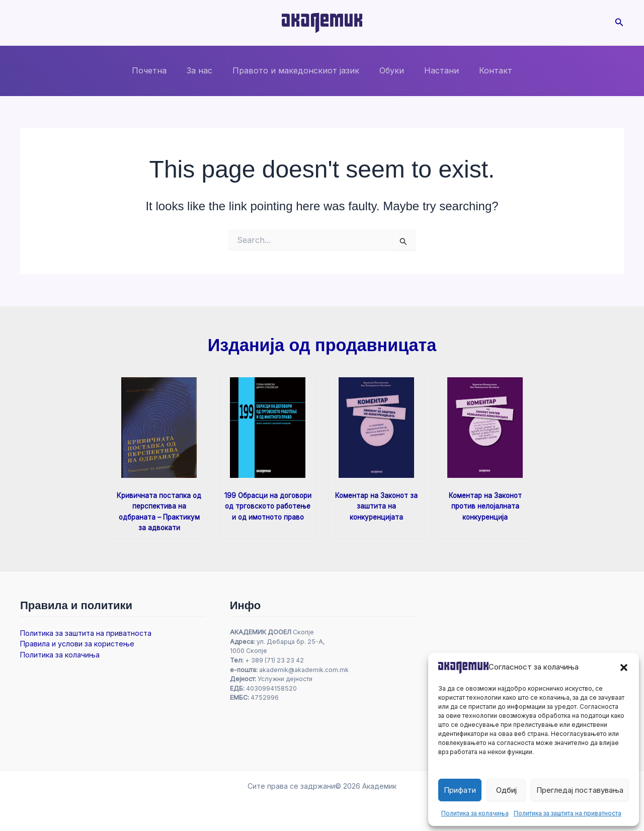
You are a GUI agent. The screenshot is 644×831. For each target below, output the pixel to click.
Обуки (390, 70)
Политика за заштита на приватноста (568, 813)
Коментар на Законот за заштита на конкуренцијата (377, 506)
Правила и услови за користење (77, 644)
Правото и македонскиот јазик (298, 70)
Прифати (460, 790)
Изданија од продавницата (322, 345)
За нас (206, 70)
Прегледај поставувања (580, 790)
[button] (624, 668)
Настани (435, 70)
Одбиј (506, 790)
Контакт (486, 70)
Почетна (159, 70)
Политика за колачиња (475, 813)
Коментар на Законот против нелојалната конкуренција (485, 506)
